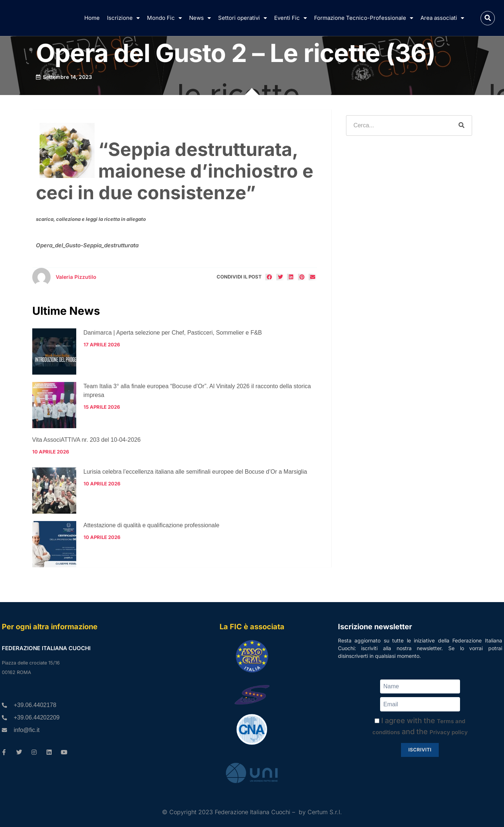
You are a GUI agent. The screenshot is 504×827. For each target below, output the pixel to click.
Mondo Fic (164, 18)
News (200, 18)
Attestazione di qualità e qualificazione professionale (152, 525)
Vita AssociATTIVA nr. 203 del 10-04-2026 (87, 440)
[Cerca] (461, 125)
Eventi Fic (290, 18)
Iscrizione (123, 18)
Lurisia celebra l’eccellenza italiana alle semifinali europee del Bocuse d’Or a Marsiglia (195, 472)
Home (92, 18)
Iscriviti (420, 750)
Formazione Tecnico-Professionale (364, 18)
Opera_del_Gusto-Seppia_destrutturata (87, 245)
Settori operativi (242, 18)
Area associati (442, 18)
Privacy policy (449, 732)
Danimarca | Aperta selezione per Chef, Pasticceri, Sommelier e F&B (173, 333)
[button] (488, 18)
